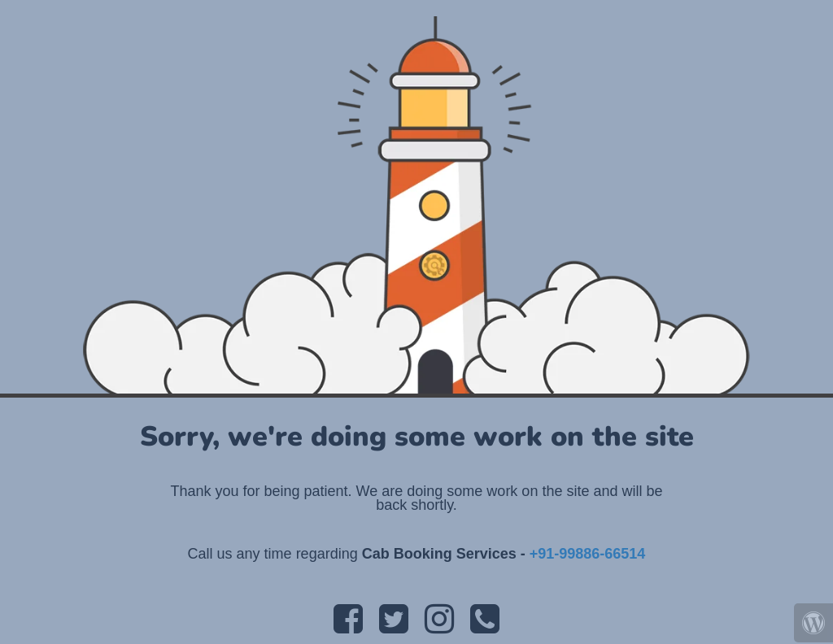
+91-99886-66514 (588, 554)
